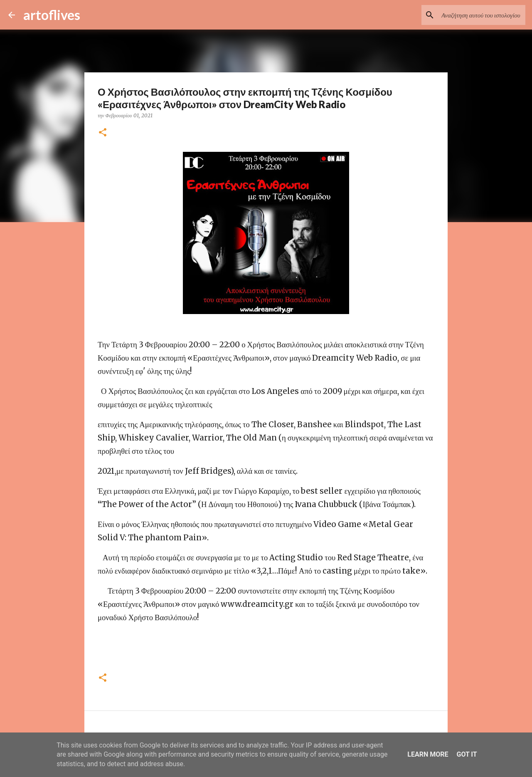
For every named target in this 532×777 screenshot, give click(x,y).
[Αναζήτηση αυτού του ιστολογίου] (482, 15)
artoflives (52, 15)
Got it (467, 754)
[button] (103, 133)
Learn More (428, 754)
